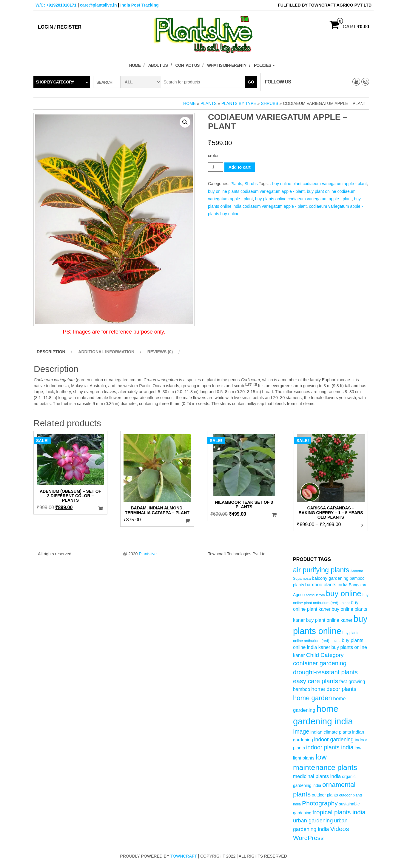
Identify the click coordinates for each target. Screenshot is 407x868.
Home (135, 65)
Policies (264, 65)
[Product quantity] (216, 167)
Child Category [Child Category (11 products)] (325, 655)
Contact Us (188, 65)
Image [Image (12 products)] (301, 731)
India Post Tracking (139, 5)
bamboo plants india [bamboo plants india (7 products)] (326, 585)
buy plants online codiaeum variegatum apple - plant (303, 199)
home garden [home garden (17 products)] (313, 698)
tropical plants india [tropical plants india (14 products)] (339, 812)
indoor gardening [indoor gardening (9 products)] (334, 740)
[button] (185, 122)
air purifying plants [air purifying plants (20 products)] (321, 570)
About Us (158, 65)
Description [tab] (51, 352)
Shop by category (55, 82)
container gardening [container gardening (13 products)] (320, 663)
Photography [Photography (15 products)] (320, 803)
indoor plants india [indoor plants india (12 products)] (330, 747)
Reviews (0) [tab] (160, 352)
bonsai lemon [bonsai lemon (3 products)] (315, 595)
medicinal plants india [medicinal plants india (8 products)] (317, 776)
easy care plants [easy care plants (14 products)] (316, 681)
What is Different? (227, 65)
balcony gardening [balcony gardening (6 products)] (330, 578)
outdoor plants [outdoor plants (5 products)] (325, 795)
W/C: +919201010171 (56, 5)
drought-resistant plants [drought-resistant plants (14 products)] (325, 672)
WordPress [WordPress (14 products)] (308, 838)
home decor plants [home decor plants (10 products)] (334, 689)
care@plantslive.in (98, 5)
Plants (209, 103)
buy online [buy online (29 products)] (344, 593)
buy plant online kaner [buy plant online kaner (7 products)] (329, 620)
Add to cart (240, 167)
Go (251, 82)
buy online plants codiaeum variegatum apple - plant (256, 191)
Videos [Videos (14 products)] (339, 829)
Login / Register (60, 27)
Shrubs (269, 103)
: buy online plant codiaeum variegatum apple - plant (319, 184)
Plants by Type (239, 103)
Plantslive (148, 554)
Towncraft (184, 856)
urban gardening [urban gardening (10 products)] (313, 820)
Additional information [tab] (106, 352)
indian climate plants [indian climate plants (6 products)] (331, 732)
